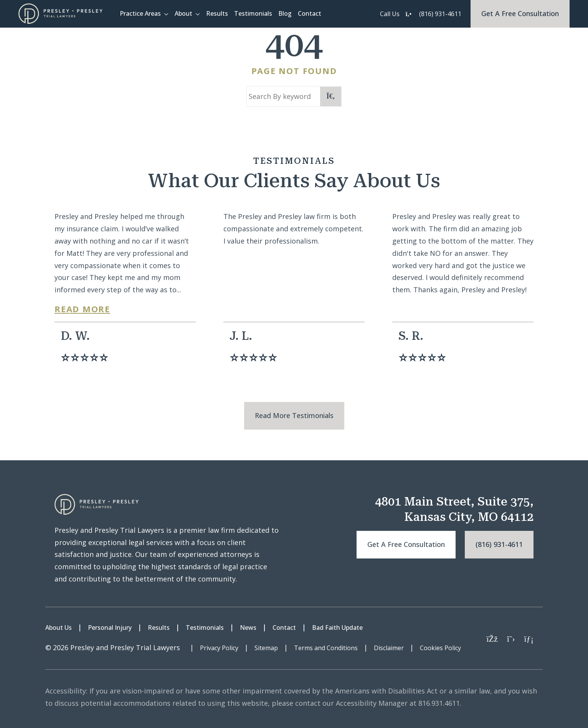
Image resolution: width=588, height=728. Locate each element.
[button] (168, 14)
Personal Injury (110, 628)
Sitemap (266, 648)
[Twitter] (511, 638)
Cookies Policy (440, 648)
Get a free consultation (406, 544)
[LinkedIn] (529, 638)
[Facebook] (492, 638)
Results (217, 13)
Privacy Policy (219, 648)
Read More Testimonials (294, 415)
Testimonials (253, 13)
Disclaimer (389, 648)
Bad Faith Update (337, 628)
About (183, 13)
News (248, 628)
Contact (310, 13)
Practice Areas (140, 13)
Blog (285, 13)
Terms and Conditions (326, 648)
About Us (59, 628)
